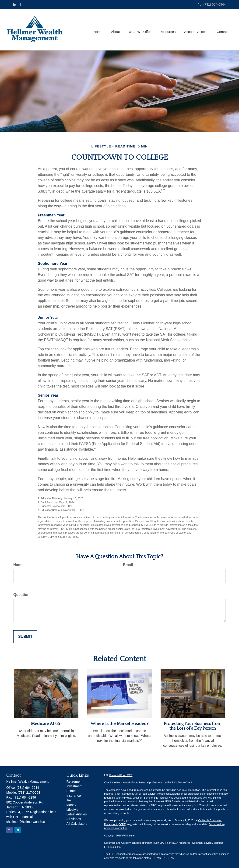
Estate (71, 791)
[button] (117, 30)
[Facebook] (20, 4)
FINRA (108, 847)
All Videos (74, 819)
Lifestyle (72, 810)
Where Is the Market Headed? (119, 724)
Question (21, 595)
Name (18, 565)
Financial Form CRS (121, 775)
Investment (74, 786)
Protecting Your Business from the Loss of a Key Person (193, 726)
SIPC (118, 847)
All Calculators (77, 824)
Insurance (74, 796)
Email (128, 565)
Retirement (74, 782)
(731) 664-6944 (212, 4)
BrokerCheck (185, 782)
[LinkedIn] (15, 4)
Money (71, 805)
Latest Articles (77, 814)
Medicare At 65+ (46, 724)
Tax (69, 800)
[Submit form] (25, 637)
